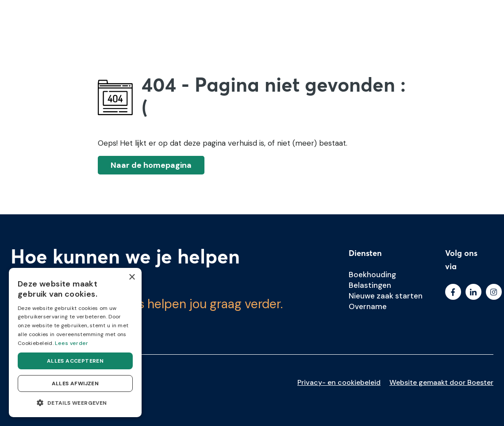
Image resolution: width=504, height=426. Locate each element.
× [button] (132, 277)
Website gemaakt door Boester (441, 382)
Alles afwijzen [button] (75, 383)
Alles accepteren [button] (75, 361)
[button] (75, 403)
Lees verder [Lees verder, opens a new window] (71, 343)
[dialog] (75, 343)
